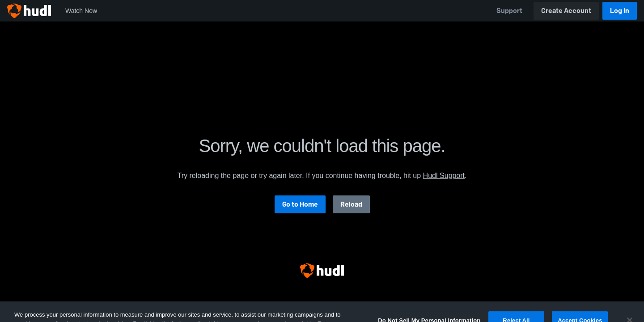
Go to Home (300, 204)
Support (509, 11)
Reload (351, 204)
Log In (620, 11)
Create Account (566, 11)
